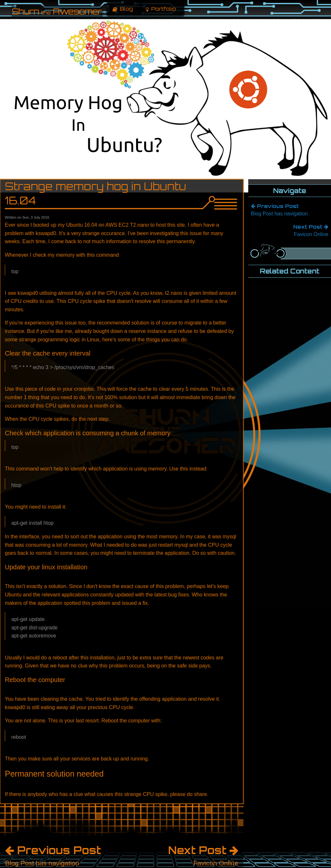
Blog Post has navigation (290, 209)
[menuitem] (124, 9)
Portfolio (161, 9)
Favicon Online (290, 230)
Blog (123, 9)
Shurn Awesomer (57, 11)
